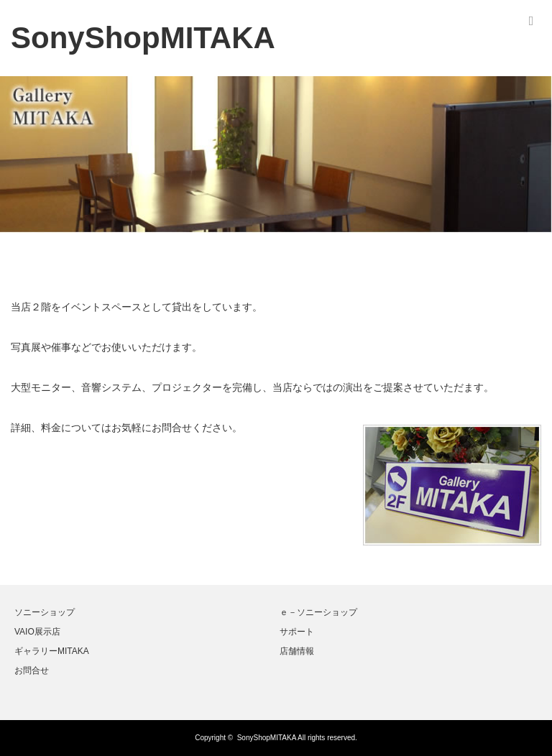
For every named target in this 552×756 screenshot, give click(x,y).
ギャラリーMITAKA (52, 651)
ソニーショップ (45, 612)
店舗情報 (297, 651)
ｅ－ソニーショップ (318, 612)
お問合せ (32, 670)
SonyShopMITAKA (267, 738)
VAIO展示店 (37, 632)
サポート (297, 632)
